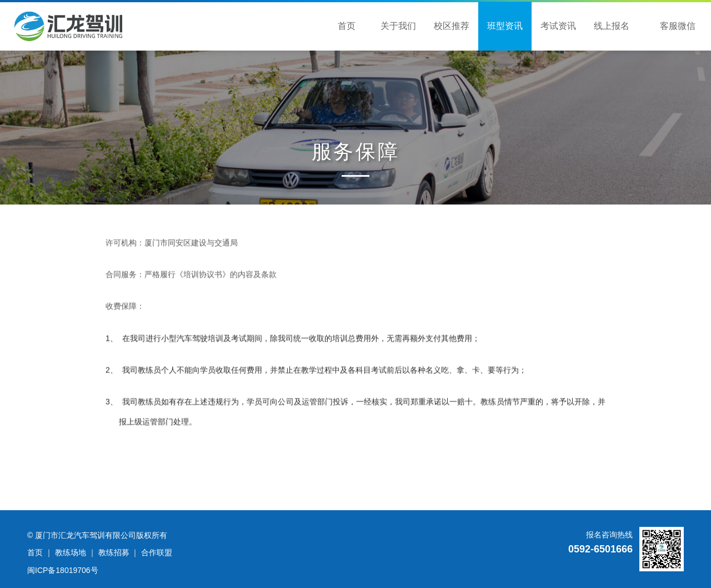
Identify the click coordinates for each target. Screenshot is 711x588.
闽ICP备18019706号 (63, 570)
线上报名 (612, 26)
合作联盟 (157, 552)
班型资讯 (505, 26)
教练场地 (71, 552)
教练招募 (114, 552)
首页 (347, 26)
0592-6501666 (600, 549)
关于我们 (398, 26)
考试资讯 (558, 26)
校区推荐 (452, 26)
